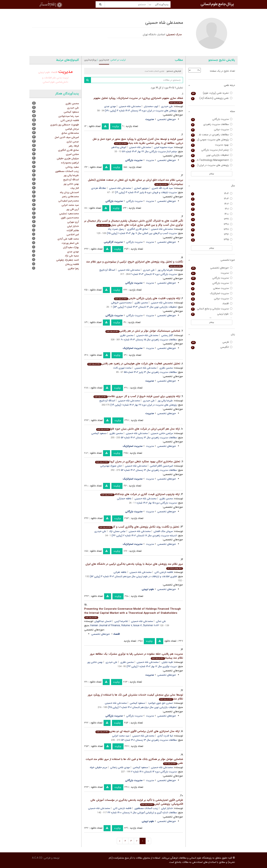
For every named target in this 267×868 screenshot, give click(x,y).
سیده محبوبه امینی (163, 147)
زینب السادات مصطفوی (146, 808)
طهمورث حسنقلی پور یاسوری (65, 125)
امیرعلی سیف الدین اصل (67, 137)
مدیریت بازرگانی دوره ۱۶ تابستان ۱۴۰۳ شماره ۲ (154, 274)
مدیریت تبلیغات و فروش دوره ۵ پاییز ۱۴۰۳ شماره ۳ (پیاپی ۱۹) (146, 192)
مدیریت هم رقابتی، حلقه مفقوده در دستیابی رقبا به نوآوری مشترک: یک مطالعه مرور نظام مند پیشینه (136, 656)
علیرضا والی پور (165, 270)
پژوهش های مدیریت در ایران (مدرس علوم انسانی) (212, 165)
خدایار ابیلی (167, 808)
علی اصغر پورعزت (70, 243)
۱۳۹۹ (212, 219)
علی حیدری (167, 106)
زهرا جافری (73, 268)
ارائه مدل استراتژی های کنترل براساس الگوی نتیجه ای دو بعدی (137, 731)
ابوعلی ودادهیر (119, 147)
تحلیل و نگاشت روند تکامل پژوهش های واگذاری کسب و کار (139, 527)
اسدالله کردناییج (107, 270)
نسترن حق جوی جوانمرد (160, 703)
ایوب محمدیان (151, 106)
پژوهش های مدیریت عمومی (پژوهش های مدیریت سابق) (212, 140)
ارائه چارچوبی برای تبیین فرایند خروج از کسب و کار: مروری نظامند (137, 396)
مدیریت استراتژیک (212, 293)
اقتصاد (54, 72)
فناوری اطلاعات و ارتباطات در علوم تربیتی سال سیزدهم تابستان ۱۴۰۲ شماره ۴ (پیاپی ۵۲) (133, 576)
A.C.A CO (37, 858)
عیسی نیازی (73, 142)
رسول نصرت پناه (116, 229)
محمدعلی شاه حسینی (130, 106)
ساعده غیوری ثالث (122, 368)
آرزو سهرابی (73, 222)
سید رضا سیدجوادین (69, 116)
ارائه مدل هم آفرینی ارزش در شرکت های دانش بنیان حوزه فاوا (138, 429)
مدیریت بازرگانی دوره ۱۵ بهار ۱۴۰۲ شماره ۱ (156, 503)
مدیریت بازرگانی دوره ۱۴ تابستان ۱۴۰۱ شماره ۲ (154, 772)
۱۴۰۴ (212, 194)
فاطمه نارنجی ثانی (164, 572)
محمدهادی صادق (70, 133)
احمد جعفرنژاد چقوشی (68, 260)
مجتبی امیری (72, 154)
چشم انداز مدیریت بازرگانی (212, 150)
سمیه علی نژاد (72, 256)
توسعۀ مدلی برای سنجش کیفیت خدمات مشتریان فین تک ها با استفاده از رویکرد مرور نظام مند (135, 697)
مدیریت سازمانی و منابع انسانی (212, 309)
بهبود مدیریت (212, 145)
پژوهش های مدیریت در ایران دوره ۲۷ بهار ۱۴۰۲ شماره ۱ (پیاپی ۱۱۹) (144, 405)
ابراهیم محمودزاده (70, 163)
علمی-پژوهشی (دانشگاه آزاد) (212, 98)
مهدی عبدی (110, 106)
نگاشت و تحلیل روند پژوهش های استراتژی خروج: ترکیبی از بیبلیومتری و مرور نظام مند (135, 264)
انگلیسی (212, 347)
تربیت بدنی (63, 78)
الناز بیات (75, 188)
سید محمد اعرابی (121, 736)
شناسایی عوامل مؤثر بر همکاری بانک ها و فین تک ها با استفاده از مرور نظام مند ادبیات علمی (134, 761)
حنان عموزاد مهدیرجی (111, 466)
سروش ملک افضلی (163, 531)
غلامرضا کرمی (121, 621)
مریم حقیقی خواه (99, 767)
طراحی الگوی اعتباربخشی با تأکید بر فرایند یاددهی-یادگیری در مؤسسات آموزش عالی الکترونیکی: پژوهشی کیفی (137, 802)
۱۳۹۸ (212, 224)
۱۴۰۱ (212, 209)
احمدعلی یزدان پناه (69, 192)
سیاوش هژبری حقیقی (68, 158)
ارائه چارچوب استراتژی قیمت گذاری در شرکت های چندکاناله (140, 494)
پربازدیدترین (90, 60)
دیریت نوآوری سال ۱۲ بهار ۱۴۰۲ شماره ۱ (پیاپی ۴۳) (152, 666)
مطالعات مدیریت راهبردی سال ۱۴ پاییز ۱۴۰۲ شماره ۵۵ (150, 372)
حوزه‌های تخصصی (167, 119)
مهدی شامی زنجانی (120, 767)
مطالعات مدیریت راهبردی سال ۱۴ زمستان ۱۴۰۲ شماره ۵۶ (149, 438)
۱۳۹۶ (212, 234)
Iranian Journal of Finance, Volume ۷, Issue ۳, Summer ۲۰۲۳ (125, 625)
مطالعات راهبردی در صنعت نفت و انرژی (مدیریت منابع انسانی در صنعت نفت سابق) (212, 135)
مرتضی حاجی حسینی (162, 433)
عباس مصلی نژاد (117, 531)
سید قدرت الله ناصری (162, 188)
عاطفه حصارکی (124, 499)
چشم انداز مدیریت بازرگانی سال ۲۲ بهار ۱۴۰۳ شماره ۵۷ (149, 151)
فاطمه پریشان (72, 264)
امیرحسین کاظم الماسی (161, 466)
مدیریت (150, 160)
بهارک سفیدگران (71, 247)
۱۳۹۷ (212, 229)
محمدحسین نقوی (70, 218)
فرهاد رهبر (74, 146)
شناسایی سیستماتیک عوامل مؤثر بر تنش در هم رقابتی (143, 331)
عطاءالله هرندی (99, 188)
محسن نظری (141, 303)
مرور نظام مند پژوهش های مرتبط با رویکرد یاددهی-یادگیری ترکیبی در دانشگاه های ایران (134, 566)
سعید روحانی (72, 167)
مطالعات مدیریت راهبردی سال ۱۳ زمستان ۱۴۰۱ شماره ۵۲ (149, 740)
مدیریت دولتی (212, 130)
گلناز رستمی (167, 335)
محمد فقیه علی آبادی (68, 239)
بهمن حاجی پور (95, 662)
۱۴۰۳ (212, 199)
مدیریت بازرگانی (134, 201)
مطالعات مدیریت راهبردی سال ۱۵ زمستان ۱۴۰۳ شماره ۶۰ (149, 340)
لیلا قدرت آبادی (165, 736)
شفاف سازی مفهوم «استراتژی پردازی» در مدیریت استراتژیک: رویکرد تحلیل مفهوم (138, 100)
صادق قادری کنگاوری (138, 229)
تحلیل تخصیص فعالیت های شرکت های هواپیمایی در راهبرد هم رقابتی (134, 364)
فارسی (212, 342)
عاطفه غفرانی (120, 572)
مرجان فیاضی (72, 129)
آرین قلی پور (73, 209)
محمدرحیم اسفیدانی (69, 201)
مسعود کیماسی (99, 433)
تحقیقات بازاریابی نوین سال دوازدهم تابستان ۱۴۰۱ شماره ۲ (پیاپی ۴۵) (142, 707)
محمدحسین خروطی (121, 303)
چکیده (116, 126)
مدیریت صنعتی (212, 288)
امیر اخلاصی (73, 235)
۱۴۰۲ (212, 204)
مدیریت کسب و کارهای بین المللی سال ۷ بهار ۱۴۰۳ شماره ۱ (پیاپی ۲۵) (142, 233)
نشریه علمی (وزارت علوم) (212, 93)
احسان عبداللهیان (103, 621)
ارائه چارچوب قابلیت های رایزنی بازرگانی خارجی (147, 298)
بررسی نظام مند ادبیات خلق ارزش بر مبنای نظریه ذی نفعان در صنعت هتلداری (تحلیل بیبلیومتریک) (135, 182)
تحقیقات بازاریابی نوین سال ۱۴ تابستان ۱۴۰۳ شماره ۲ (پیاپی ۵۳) (145, 307)
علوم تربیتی (44, 72)
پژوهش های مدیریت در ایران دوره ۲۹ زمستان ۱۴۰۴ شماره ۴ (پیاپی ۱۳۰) (141, 111)
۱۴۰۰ (212, 214)
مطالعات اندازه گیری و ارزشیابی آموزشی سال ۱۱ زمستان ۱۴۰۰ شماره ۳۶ (142, 813)
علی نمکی (161, 621)
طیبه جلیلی (167, 662)
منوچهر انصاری (141, 188)
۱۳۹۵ (212, 240)
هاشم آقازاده (73, 230)
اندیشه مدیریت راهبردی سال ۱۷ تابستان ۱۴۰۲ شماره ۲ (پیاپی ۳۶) (144, 536)
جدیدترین (104, 60)
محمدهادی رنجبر (70, 196)
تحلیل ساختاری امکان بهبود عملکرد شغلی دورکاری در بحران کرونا (138, 462)
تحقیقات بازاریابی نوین (212, 155)
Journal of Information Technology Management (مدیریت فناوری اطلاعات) (212, 160)
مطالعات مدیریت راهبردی (212, 124)
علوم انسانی (49, 82)
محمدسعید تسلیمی (69, 214)
